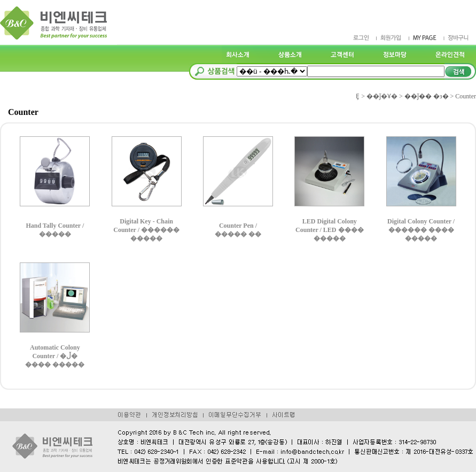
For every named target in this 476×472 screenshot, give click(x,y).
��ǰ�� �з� (427, 96)
